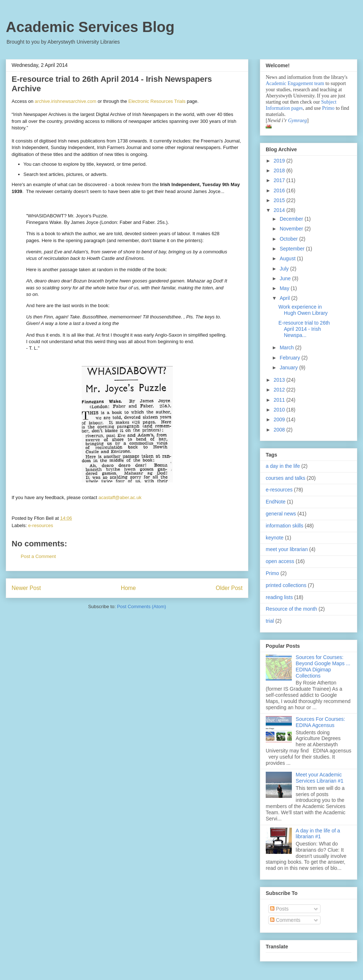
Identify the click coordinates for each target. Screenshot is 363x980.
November (292, 229)
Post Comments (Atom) (141, 607)
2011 (280, 400)
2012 (280, 390)
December (292, 219)
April (285, 298)
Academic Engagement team (295, 83)
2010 (280, 410)
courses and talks (285, 478)
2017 (280, 180)
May (285, 288)
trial (270, 621)
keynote (275, 538)
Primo (329, 108)
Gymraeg (297, 121)
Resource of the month (291, 609)
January (289, 367)
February (290, 358)
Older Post (229, 588)
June (286, 278)
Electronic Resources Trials (157, 101)
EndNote (276, 502)
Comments (285, 920)
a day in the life (283, 466)
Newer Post (26, 588)
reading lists (279, 597)
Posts (279, 909)
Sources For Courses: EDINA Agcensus (321, 722)
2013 (280, 380)
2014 (280, 210)
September (293, 249)
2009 (280, 419)
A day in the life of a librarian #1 (318, 834)
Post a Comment (38, 556)
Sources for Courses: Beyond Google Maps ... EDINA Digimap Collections (323, 666)
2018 (280, 170)
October (289, 239)
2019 (280, 161)
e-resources (41, 525)
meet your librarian (287, 549)
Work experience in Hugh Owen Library (303, 310)
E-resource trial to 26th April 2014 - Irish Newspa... (304, 329)
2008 (280, 430)
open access (280, 561)
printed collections (286, 585)
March (287, 348)
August (288, 258)
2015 (280, 200)
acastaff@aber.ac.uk (120, 497)
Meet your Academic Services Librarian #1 (320, 778)
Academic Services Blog (90, 27)
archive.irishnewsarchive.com (66, 101)
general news (281, 514)
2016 (280, 190)
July (285, 269)
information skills (284, 526)
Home (129, 588)
